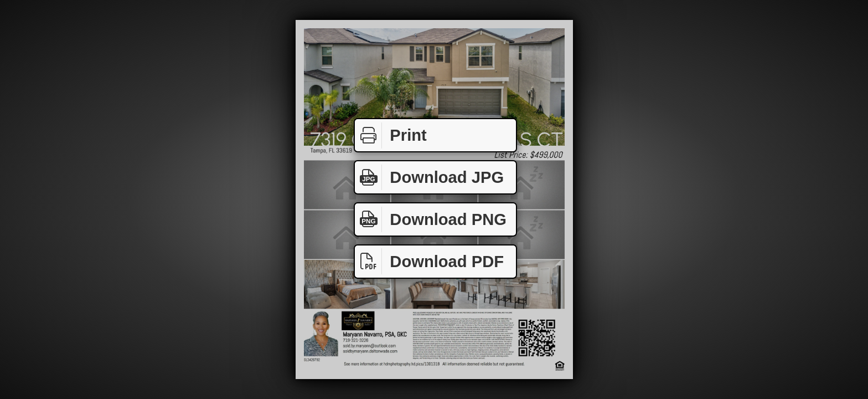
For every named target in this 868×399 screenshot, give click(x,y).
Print (391, 135)
